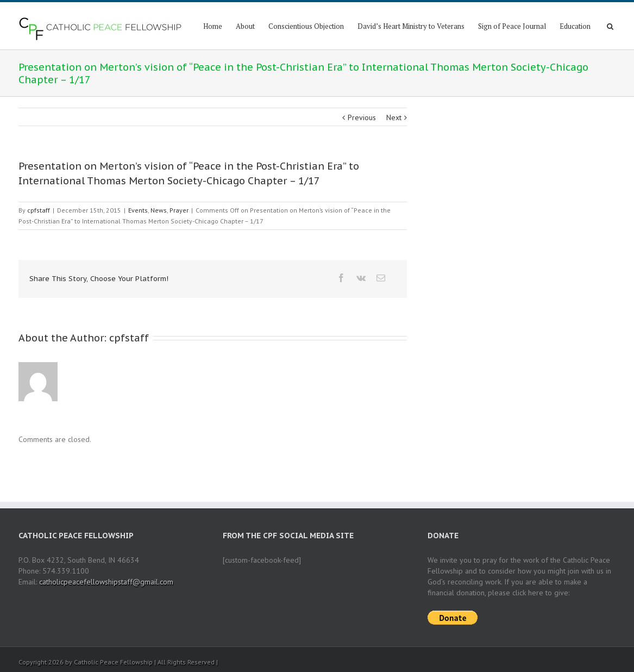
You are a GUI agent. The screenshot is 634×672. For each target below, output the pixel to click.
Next (394, 117)
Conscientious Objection (306, 26)
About (245, 26)
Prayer (179, 210)
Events (138, 210)
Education (575, 26)
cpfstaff (39, 210)
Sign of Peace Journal (512, 26)
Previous (362, 117)
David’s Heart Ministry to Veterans (411, 26)
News (159, 210)
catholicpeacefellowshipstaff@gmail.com (106, 582)
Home (213, 26)
